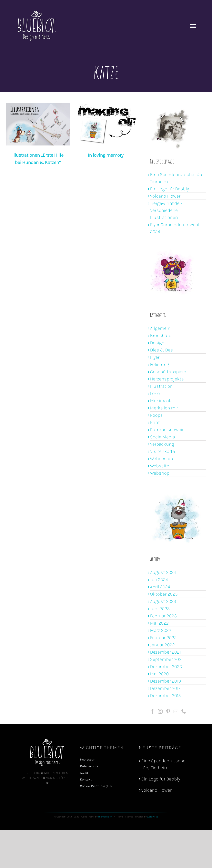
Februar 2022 (163, 638)
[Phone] (184, 711)
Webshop (160, 473)
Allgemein (160, 328)
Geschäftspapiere (168, 372)
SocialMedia (162, 437)
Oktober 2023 (164, 594)
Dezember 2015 (165, 695)
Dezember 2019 (165, 681)
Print (155, 422)
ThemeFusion (105, 817)
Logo (155, 393)
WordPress (152, 817)
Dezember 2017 (165, 688)
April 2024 (160, 587)
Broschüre (161, 335)
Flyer (155, 357)
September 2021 (166, 659)
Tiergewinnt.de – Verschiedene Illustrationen (166, 210)
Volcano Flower (165, 196)
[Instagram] (160, 711)
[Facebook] (152, 711)
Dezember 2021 (165, 652)
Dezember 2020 (166, 667)
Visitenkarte (162, 451)
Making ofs (161, 401)
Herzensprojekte (167, 379)
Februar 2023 (163, 616)
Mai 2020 (159, 674)
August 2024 (163, 572)
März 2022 (161, 630)
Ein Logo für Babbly (169, 189)
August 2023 (163, 601)
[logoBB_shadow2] (47, 741)
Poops (156, 415)
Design (157, 343)
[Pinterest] (168, 711)
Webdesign (162, 459)
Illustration (161, 386)
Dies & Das (162, 350)
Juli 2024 (159, 580)
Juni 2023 (160, 609)
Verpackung (162, 444)
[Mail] (176, 711)
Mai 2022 (159, 623)
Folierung (160, 364)
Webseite (160, 466)
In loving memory (96, 155)
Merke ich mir (164, 408)
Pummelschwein (167, 430)
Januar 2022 (162, 645)
